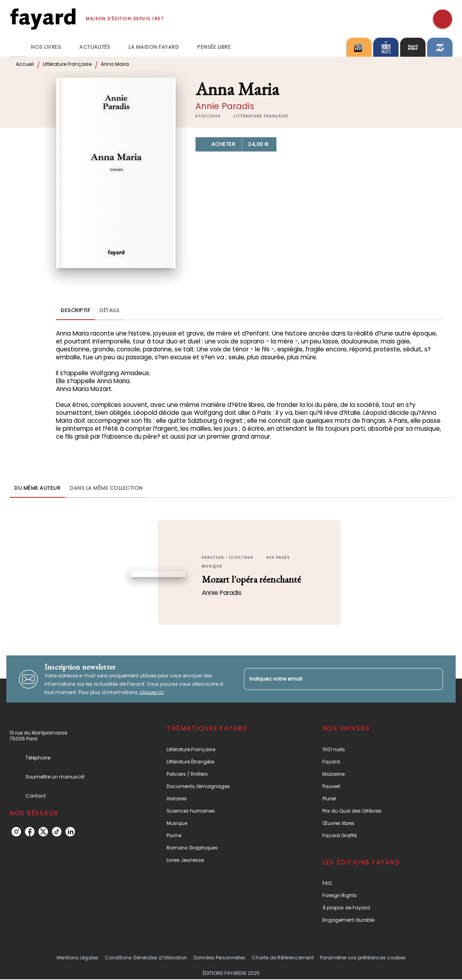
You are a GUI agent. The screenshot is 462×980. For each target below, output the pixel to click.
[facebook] (30, 832)
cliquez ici (152, 692)
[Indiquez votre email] (334, 679)
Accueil (25, 64)
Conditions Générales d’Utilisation (146, 958)
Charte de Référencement (283, 958)
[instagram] (16, 832)
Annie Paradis (225, 106)
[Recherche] (443, 19)
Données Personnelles (219, 958)
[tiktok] (57, 832)
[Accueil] (43, 19)
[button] (261, 116)
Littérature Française (67, 64)
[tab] (18, 47)
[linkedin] (70, 832)
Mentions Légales (78, 958)
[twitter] (43, 832)
